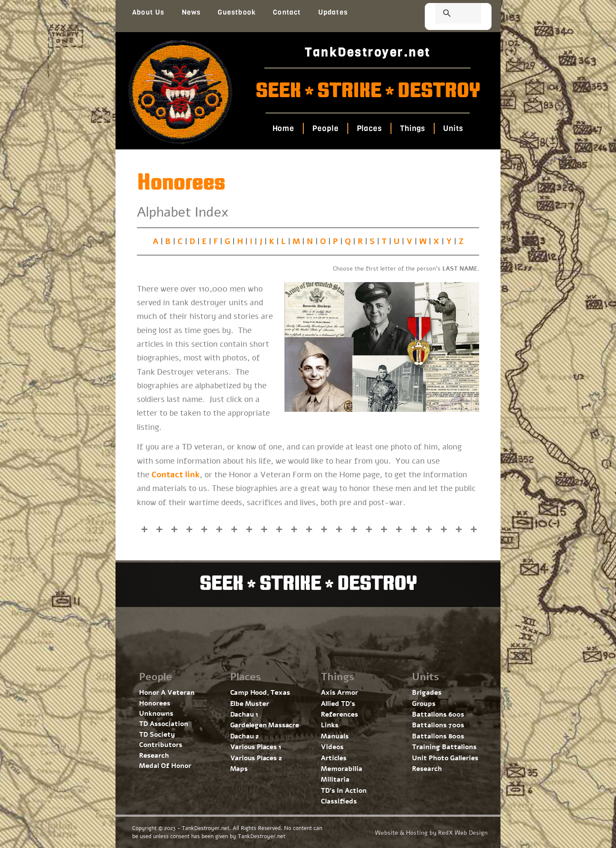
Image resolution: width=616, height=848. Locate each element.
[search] (448, 14)
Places (369, 128)
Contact (287, 12)
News (191, 12)
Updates (333, 12)
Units (453, 128)
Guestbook (237, 12)
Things (413, 128)
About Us (148, 12)
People (325, 128)
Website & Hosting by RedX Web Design (431, 833)
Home (283, 128)
